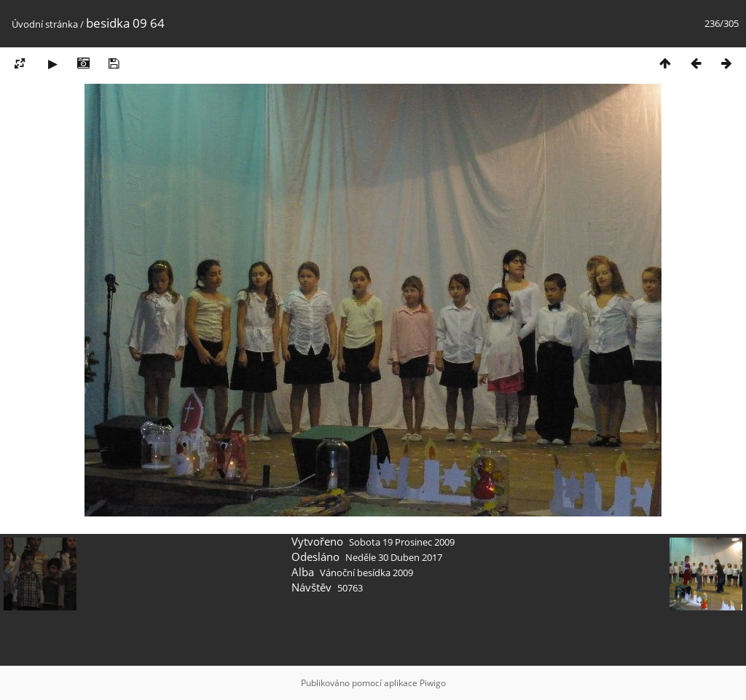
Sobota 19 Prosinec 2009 (402, 542)
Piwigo (433, 683)
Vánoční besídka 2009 (366, 573)
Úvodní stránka (45, 24)
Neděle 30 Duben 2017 (394, 557)
